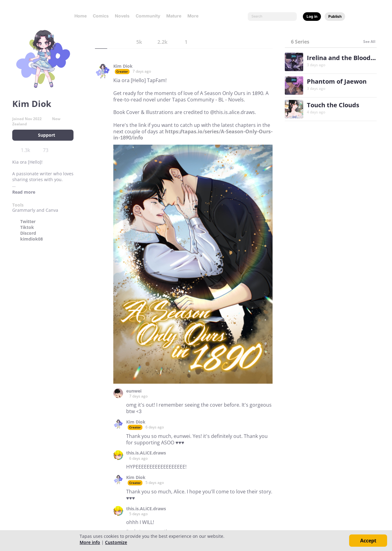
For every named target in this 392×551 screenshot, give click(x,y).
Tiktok (27, 227)
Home (81, 16)
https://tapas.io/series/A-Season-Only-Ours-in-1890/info (193, 135)
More (195, 16)
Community (148, 16)
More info (90, 542)
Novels (122, 16)
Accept (368, 541)
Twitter (28, 222)
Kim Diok (123, 66)
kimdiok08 (32, 239)
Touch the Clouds (333, 105)
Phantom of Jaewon (337, 81)
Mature (174, 16)
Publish (335, 16)
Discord (28, 233)
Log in (312, 16)
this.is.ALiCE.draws (146, 453)
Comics (101, 16)
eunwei (134, 391)
